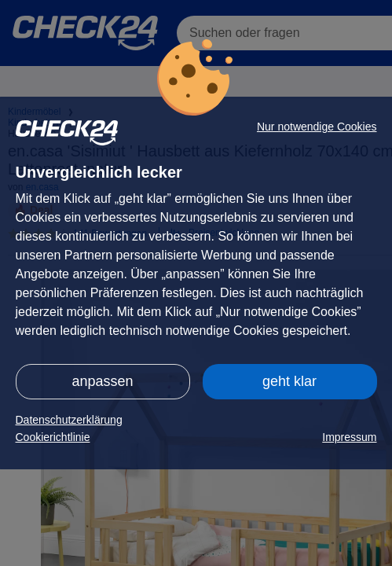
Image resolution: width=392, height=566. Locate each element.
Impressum (349, 437)
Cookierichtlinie (53, 437)
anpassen (102, 381)
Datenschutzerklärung (69, 420)
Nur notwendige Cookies (317, 127)
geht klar (289, 381)
